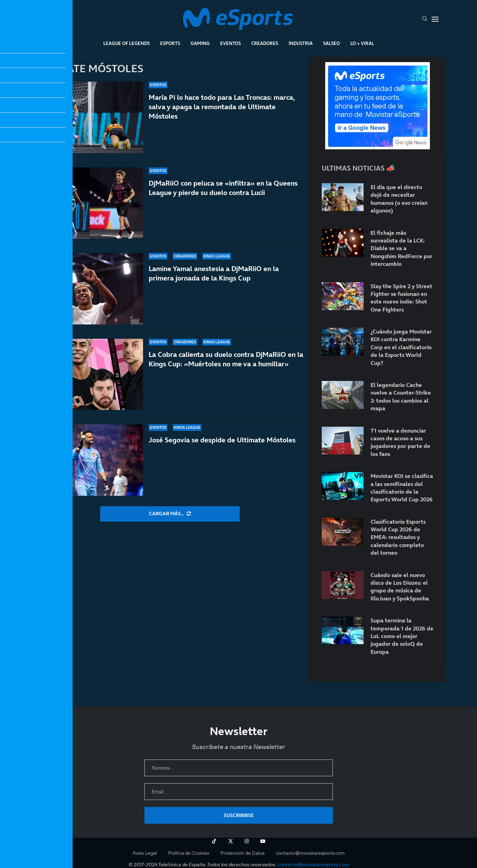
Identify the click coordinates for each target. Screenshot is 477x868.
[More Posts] (170, 514)
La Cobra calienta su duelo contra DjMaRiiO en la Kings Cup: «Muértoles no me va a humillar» (226, 359)
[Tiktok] (214, 841)
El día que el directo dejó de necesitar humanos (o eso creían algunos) (399, 199)
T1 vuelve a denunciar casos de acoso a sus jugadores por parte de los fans (400, 442)
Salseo (331, 43)
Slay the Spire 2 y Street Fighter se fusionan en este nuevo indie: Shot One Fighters (401, 298)
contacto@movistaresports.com (310, 853)
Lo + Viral (362, 43)
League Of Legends (126, 43)
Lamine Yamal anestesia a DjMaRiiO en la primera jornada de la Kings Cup (214, 273)
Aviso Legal (145, 853)
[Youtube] (263, 841)
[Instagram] (247, 841)
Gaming (200, 43)
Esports (170, 43)
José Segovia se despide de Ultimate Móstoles (222, 446)
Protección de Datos (243, 853)
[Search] (425, 19)
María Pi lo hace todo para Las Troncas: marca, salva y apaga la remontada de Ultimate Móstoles (222, 107)
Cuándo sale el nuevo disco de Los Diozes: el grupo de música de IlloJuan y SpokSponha (400, 587)
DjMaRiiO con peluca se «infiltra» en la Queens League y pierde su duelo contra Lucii (223, 188)
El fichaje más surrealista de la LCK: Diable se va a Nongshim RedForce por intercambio (401, 248)
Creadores (265, 43)
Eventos (230, 43)
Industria (301, 43)
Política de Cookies (189, 853)
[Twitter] (231, 841)
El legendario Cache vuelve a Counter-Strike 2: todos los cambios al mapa (401, 396)
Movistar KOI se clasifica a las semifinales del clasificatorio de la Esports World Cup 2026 (402, 488)
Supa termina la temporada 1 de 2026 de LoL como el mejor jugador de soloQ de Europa (402, 636)
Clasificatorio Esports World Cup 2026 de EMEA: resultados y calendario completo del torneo (398, 537)
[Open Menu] (435, 19)
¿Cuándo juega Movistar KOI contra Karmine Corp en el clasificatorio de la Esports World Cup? (401, 347)
